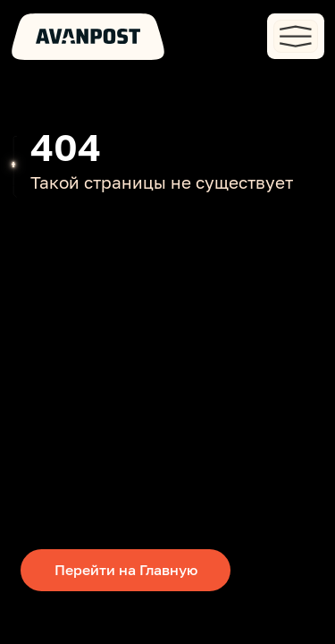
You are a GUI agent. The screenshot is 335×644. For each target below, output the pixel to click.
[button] (296, 36)
